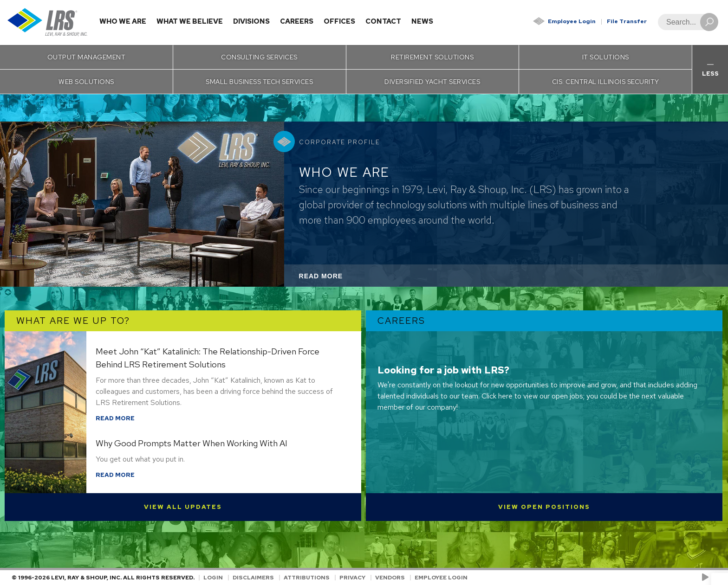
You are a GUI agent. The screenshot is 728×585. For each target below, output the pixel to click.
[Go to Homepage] (48, 22)
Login (213, 578)
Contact (383, 21)
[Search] (685, 22)
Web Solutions (86, 82)
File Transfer (627, 21)
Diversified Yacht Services (432, 82)
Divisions (251, 21)
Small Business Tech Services (259, 82)
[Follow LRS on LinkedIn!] (715, 578)
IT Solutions (606, 57)
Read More (333, 279)
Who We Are (123, 21)
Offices (339, 21)
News (422, 21)
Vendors (390, 578)
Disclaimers (253, 578)
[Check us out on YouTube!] (707, 578)
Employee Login (572, 21)
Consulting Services (259, 57)
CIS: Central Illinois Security (606, 82)
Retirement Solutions (432, 57)
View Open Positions (544, 507)
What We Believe (190, 21)
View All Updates (183, 507)
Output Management (87, 57)
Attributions (307, 578)
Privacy (352, 578)
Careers (297, 21)
